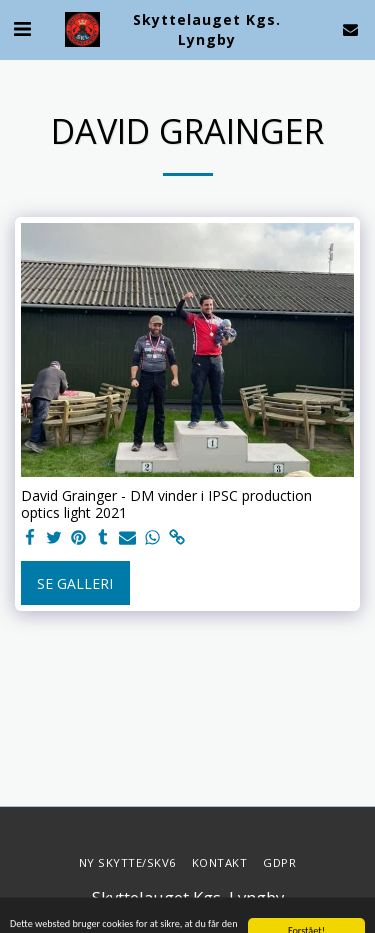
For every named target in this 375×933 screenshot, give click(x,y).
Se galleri (75, 583)
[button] (22, 28)
